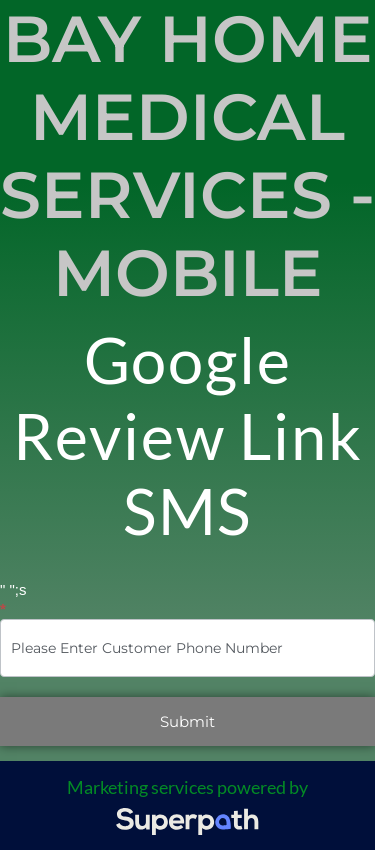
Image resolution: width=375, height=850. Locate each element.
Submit (187, 721)
